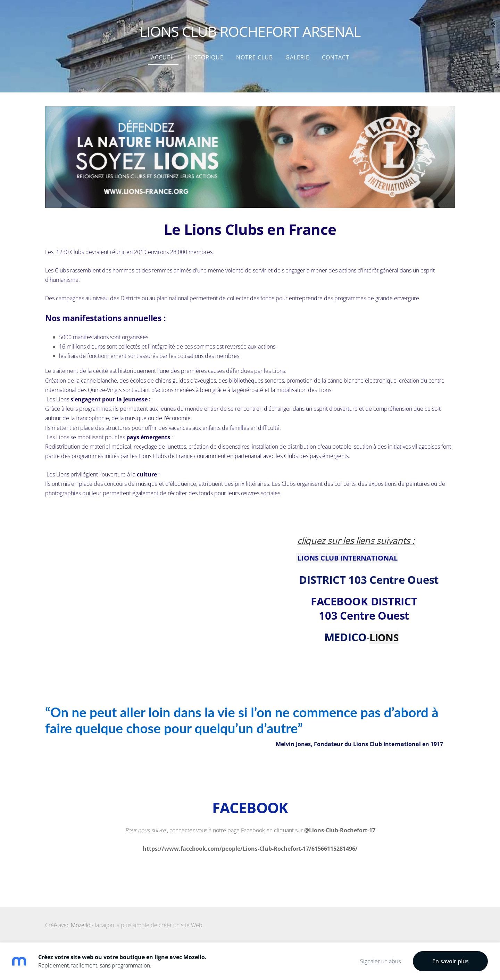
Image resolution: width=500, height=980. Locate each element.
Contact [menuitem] (336, 57)
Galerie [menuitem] (297, 57)
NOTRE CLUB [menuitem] (255, 57)
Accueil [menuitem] (163, 57)
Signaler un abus (380, 961)
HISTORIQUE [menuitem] (206, 57)
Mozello (81, 925)
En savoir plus (451, 961)
